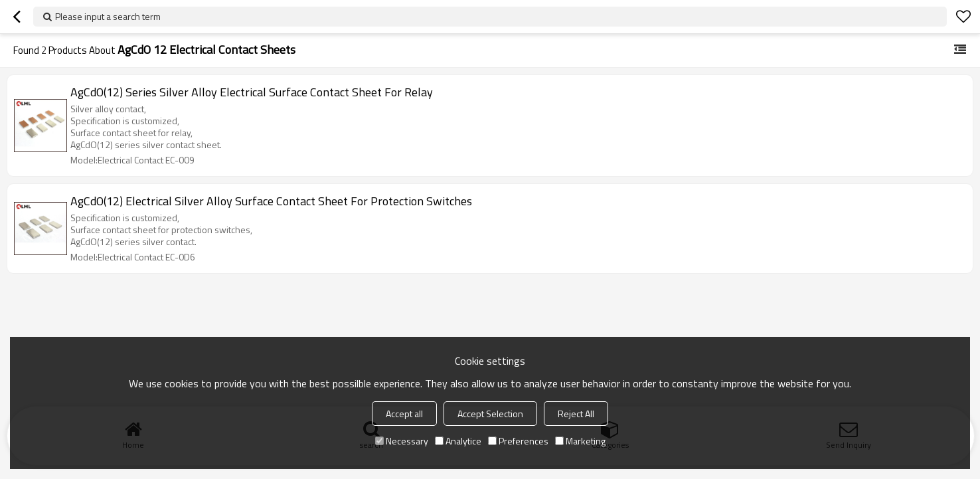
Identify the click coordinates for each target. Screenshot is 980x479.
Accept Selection (490, 414)
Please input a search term (108, 16)
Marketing (580, 441)
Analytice (458, 441)
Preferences (518, 441)
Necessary (402, 441)
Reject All (576, 414)
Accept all (404, 414)
